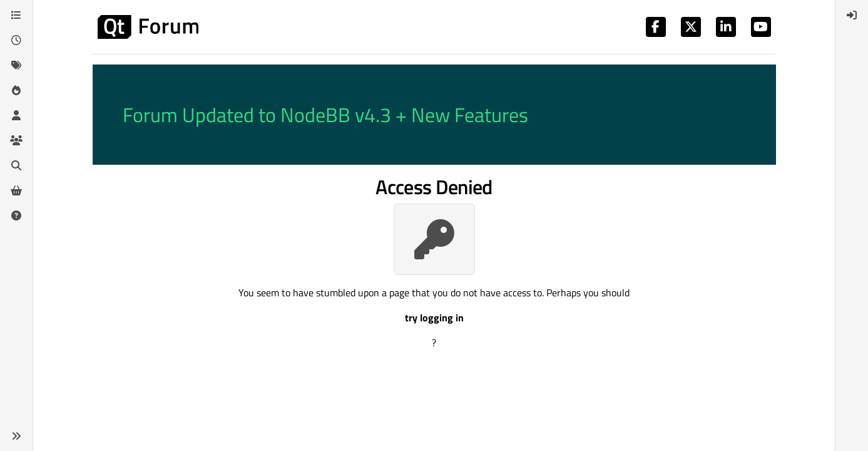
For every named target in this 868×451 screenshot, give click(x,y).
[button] (16, 436)
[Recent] (16, 40)
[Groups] (16, 140)
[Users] (16, 115)
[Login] (852, 15)
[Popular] (16, 90)
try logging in (434, 318)
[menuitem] (852, 15)
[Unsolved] (16, 215)
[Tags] (16, 65)
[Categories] (16, 15)
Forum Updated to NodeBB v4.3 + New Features (325, 115)
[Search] (16, 165)
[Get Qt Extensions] (16, 190)
